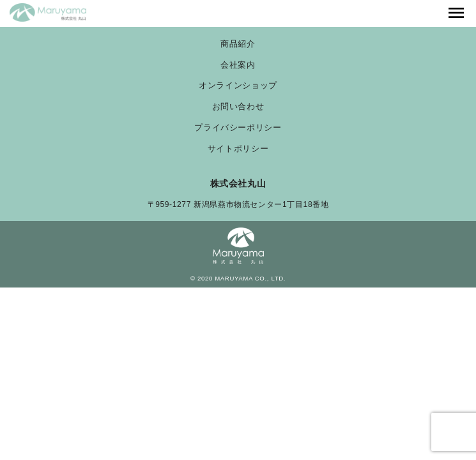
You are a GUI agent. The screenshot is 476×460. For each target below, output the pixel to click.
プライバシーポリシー (238, 128)
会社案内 (238, 65)
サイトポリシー (238, 149)
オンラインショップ (238, 86)
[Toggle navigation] (456, 13)
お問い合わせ (238, 107)
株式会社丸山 (238, 183)
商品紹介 (238, 44)
